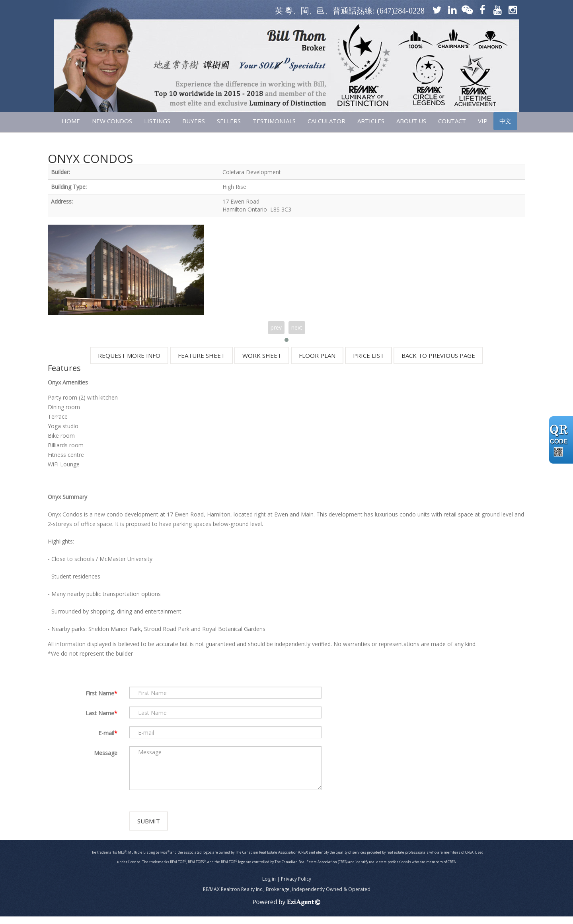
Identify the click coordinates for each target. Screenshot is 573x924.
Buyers (194, 121)
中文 (505, 121)
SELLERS (229, 121)
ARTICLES (371, 121)
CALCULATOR (326, 121)
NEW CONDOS (112, 121)
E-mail (106, 733)
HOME (71, 121)
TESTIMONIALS (274, 121)
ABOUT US (411, 121)
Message (106, 753)
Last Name (100, 713)
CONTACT (452, 121)
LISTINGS (157, 121)
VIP (483, 121)
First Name (100, 693)
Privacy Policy (296, 886)
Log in (269, 886)
